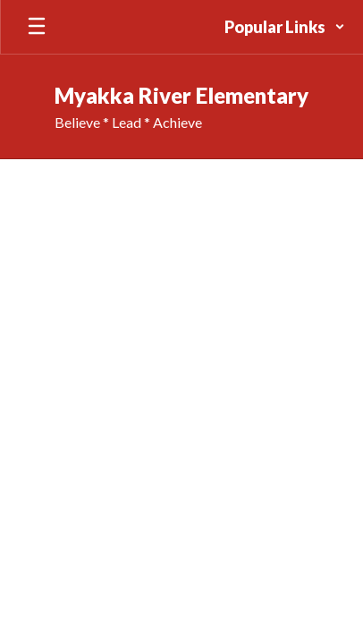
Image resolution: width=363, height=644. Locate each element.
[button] (285, 27)
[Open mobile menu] (37, 27)
